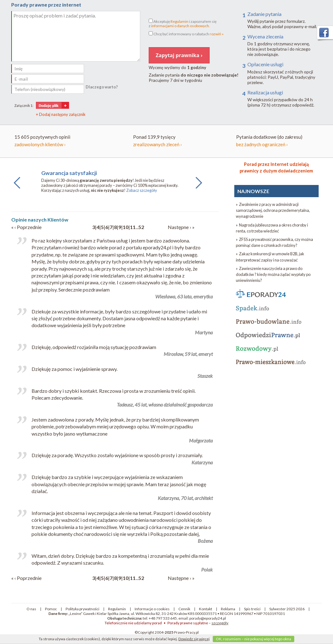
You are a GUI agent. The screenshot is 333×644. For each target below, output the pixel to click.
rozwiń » (217, 34)
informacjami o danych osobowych (180, 26)
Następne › (180, 227)
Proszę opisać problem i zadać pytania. (76, 36)
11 (133, 227)
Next (197, 189)
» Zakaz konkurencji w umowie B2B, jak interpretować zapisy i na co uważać (270, 257)
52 (141, 227)
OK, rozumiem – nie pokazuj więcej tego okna (253, 639)
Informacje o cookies (152, 609)
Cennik (184, 609)
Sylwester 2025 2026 (287, 609)
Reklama (228, 609)
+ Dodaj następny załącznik (61, 114)
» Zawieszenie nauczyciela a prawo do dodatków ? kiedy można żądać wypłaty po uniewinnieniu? (273, 274)
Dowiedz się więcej (194, 639)
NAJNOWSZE (253, 191)
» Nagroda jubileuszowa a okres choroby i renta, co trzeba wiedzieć (272, 228)
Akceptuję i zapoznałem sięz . (183, 23)
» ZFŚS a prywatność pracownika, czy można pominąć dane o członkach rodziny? (274, 242)
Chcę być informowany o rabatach (186, 34)
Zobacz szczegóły (142, 190)
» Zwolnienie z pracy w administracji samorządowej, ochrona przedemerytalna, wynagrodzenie (273, 210)
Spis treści (252, 609)
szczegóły (220, 623)
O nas (31, 609)
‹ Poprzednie (28, 227)
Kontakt (206, 609)
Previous (17, 189)
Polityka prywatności (82, 609)
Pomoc (51, 609)
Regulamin (179, 21)
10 (126, 227)
